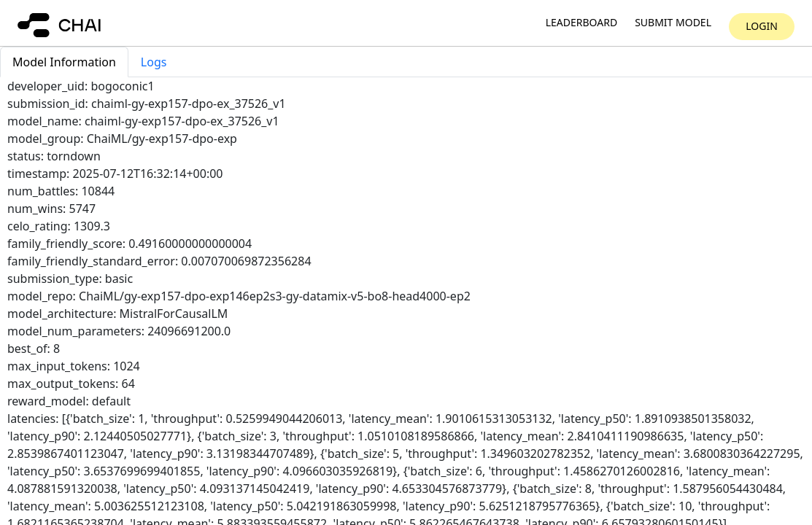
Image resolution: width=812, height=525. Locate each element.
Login (762, 26)
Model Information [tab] (64, 62)
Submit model (673, 23)
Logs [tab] (154, 62)
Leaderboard (581, 23)
